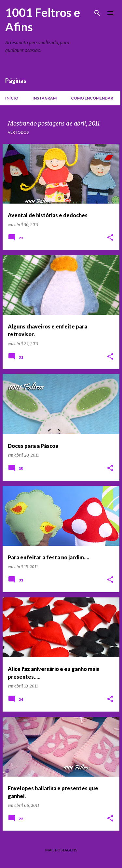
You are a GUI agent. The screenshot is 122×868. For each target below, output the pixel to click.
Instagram (45, 98)
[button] (110, 238)
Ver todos (18, 132)
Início (12, 98)
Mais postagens (61, 850)
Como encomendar (92, 98)
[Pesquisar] (97, 13)
